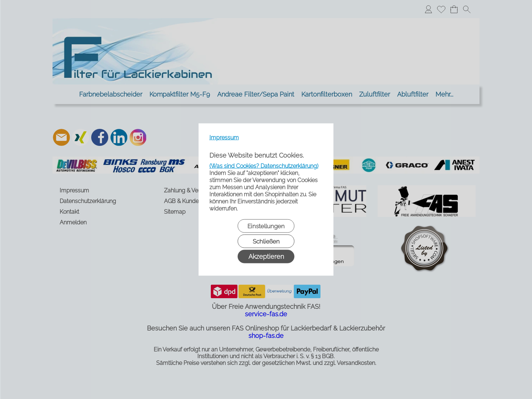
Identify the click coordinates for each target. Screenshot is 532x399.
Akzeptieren (266, 256)
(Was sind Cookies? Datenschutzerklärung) (264, 166)
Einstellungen (266, 226)
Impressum (224, 138)
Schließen (266, 241)
